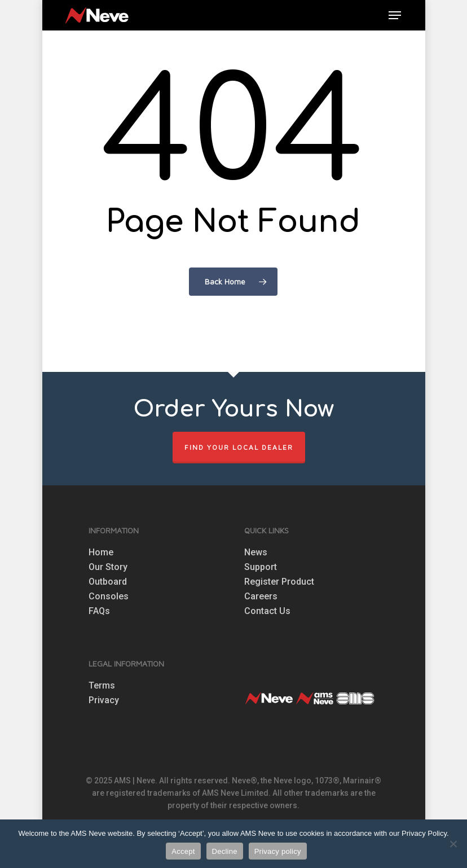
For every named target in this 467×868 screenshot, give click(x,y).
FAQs (99, 611)
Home (101, 553)
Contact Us (267, 611)
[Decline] (453, 844)
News (256, 553)
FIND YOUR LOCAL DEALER (239, 447)
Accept (183, 851)
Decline (225, 851)
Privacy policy (278, 851)
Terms (102, 686)
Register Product (279, 582)
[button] (395, 15)
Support (261, 567)
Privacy (104, 700)
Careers (261, 597)
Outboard (108, 582)
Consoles (109, 597)
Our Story (108, 567)
